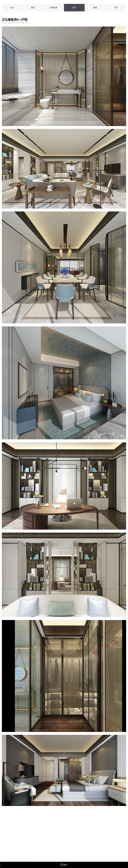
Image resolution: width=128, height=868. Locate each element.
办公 (12, 8)
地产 (74, 8)
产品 (116, 8)
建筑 (95, 8)
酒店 (33, 8)
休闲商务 (54, 8)
